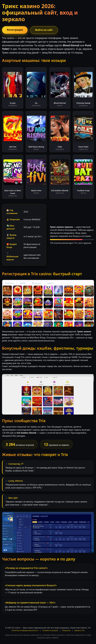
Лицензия (66, 630)
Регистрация (15, 30)
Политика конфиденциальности (25, 630)
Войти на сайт (44, 30)
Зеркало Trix (79, 630)
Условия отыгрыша (50, 630)
